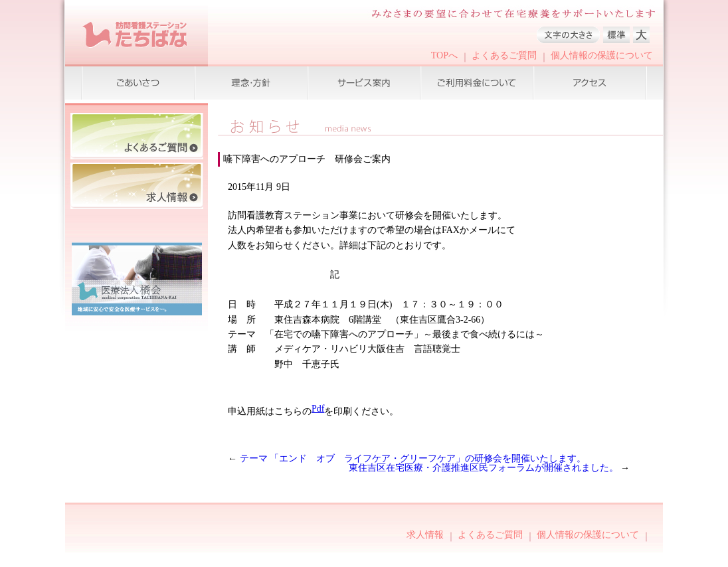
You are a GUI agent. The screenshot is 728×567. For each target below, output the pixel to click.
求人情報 (425, 535)
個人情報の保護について (602, 55)
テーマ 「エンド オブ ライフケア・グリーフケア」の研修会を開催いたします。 (413, 458)
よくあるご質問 (504, 55)
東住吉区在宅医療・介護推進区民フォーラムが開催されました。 (485, 468)
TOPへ (444, 55)
